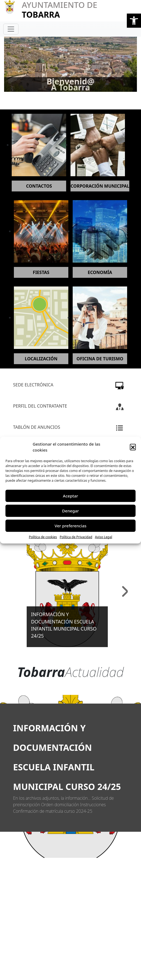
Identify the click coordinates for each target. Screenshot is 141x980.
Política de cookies (43, 537)
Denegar (70, 511)
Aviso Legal (104, 537)
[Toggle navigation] (11, 29)
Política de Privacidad (76, 537)
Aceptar (70, 496)
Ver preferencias (70, 526)
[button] (134, 21)
